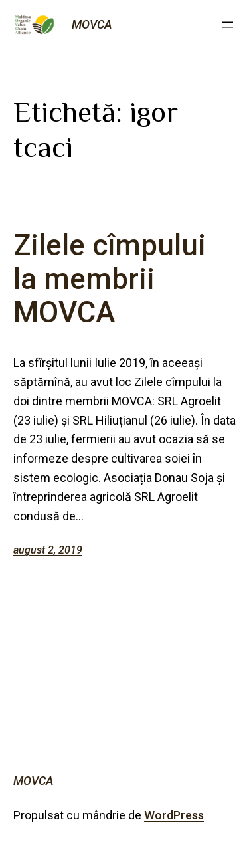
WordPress (174, 815)
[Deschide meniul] (228, 25)
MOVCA (92, 24)
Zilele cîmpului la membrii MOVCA (110, 279)
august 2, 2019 (48, 550)
